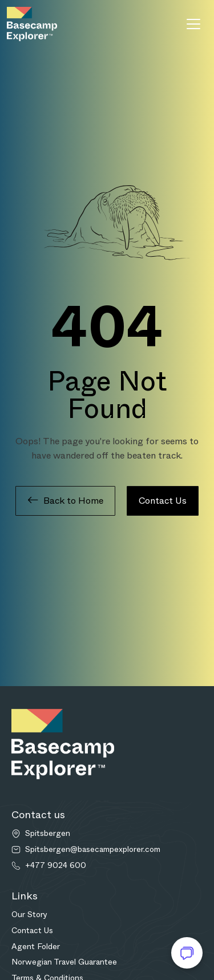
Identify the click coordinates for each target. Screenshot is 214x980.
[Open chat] (187, 953)
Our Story (29, 914)
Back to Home (65, 501)
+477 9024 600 (56, 865)
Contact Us (163, 501)
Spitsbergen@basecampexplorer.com (93, 849)
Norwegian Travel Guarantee (64, 962)
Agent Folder (36, 946)
